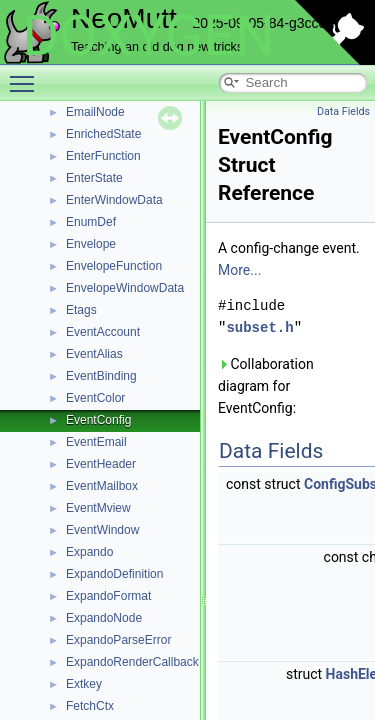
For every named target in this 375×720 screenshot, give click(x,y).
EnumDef (91, 222)
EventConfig (98, 420)
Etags (81, 310)
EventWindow (102, 530)
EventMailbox (102, 486)
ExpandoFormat (108, 596)
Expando (89, 552)
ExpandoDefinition (114, 574)
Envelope (91, 244)
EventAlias (94, 354)
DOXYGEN (148, 36)
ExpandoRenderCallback (132, 662)
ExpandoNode (104, 618)
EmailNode (95, 112)
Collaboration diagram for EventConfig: (266, 386)
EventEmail (96, 442)
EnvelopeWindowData (125, 288)
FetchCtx (90, 706)
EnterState (94, 178)
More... (239, 270)
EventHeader (101, 464)
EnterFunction (103, 156)
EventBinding (101, 376)
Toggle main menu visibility (27, 75)
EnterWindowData (114, 200)
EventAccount (103, 332)
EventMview (98, 508)
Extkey (84, 684)
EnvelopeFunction (114, 266)
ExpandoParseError (118, 640)
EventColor (95, 398)
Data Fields (343, 111)
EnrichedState (103, 134)
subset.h (259, 327)
